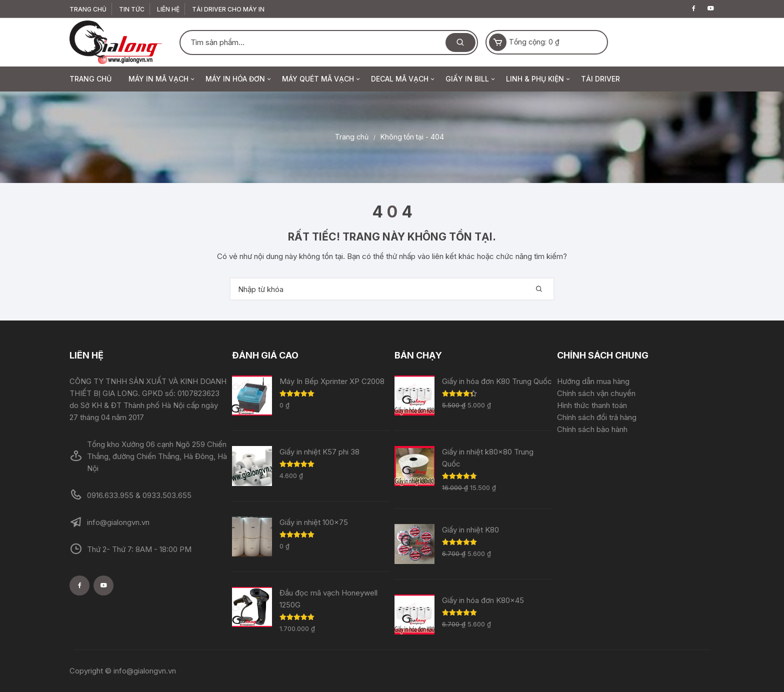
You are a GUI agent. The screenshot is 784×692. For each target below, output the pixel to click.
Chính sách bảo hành (592, 429)
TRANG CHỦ (88, 9)
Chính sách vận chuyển (596, 393)
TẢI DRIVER (600, 79)
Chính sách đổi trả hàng (597, 417)
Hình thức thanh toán (592, 405)
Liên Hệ (168, 9)
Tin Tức (132, 9)
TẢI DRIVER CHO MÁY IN (228, 9)
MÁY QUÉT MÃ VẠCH (322, 79)
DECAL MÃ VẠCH (403, 79)
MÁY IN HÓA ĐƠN (239, 79)
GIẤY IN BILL (471, 79)
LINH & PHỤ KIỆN (539, 79)
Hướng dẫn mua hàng (593, 381)
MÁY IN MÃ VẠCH (162, 79)
